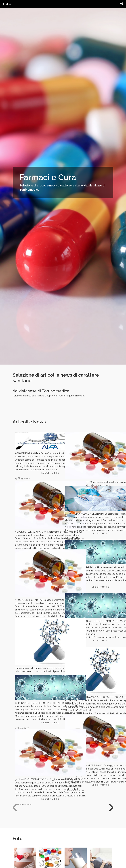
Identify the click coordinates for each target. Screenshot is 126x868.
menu (7, 4)
